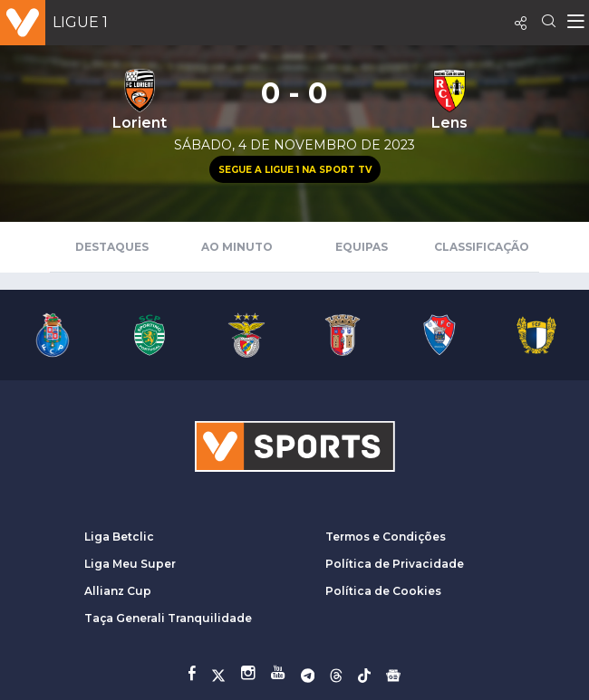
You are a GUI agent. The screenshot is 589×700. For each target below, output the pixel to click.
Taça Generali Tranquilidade (168, 618)
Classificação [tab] (482, 247)
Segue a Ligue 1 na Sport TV (295, 170)
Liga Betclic (119, 537)
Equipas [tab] (362, 247)
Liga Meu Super (130, 564)
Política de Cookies (383, 591)
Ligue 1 (80, 22)
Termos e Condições (386, 537)
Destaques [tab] (112, 247)
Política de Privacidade (395, 564)
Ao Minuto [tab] (237, 247)
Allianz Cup (118, 591)
